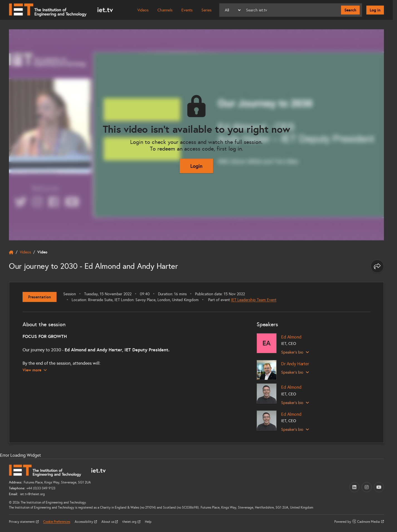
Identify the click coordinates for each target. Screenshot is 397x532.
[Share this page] (377, 266)
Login (196, 166)
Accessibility (84, 522)
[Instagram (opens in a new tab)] (367, 487)
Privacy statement (22, 522)
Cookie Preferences (57, 522)
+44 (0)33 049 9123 (41, 488)
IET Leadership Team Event (254, 300)
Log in (375, 10)
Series (206, 10)
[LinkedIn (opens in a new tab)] (354, 487)
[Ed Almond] (267, 343)
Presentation (40, 297)
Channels (165, 10)
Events (187, 10)
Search (350, 10)
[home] (11, 252)
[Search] (291, 10)
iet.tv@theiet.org (32, 494)
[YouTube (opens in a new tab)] (379, 487)
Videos (143, 10)
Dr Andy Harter (295, 364)
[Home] (61, 10)
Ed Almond (291, 337)
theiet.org (130, 522)
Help (148, 522)
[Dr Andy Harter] (267, 370)
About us (108, 522)
